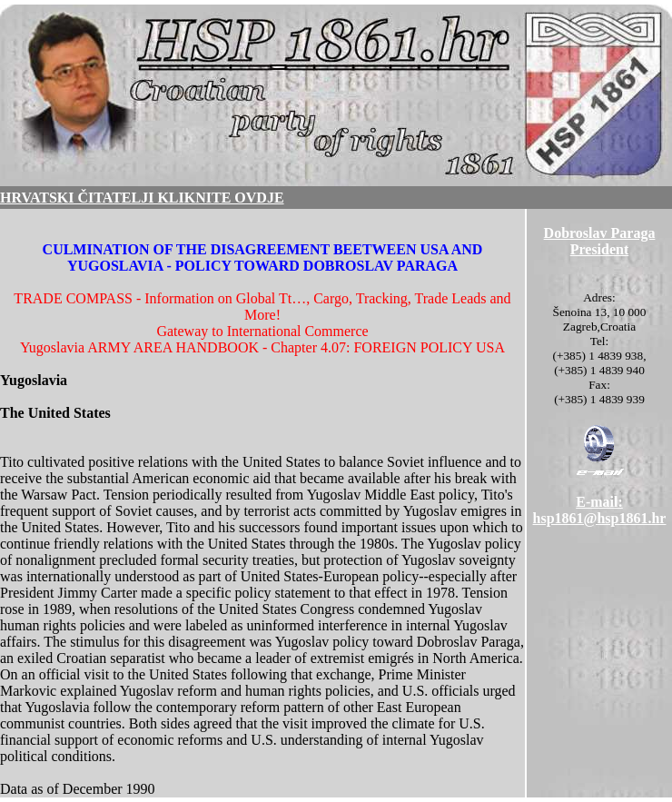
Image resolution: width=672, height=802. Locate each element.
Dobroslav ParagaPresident (600, 241)
